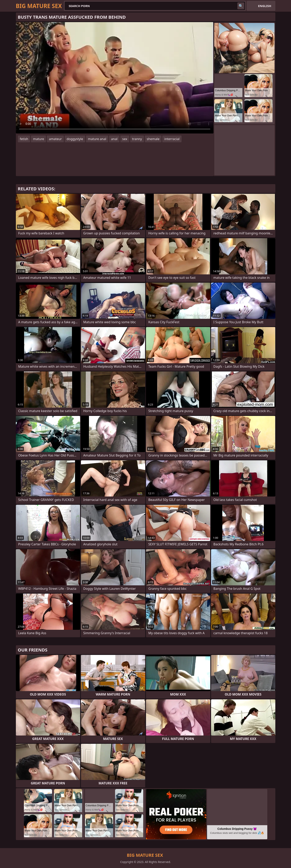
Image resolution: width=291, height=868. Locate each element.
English (265, 6)
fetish (24, 139)
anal (114, 139)
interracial (172, 139)
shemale (153, 139)
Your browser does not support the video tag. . (115, 78)
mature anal (97, 139)
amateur (55, 139)
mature (38, 139)
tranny (137, 139)
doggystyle (75, 139)
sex (125, 139)
